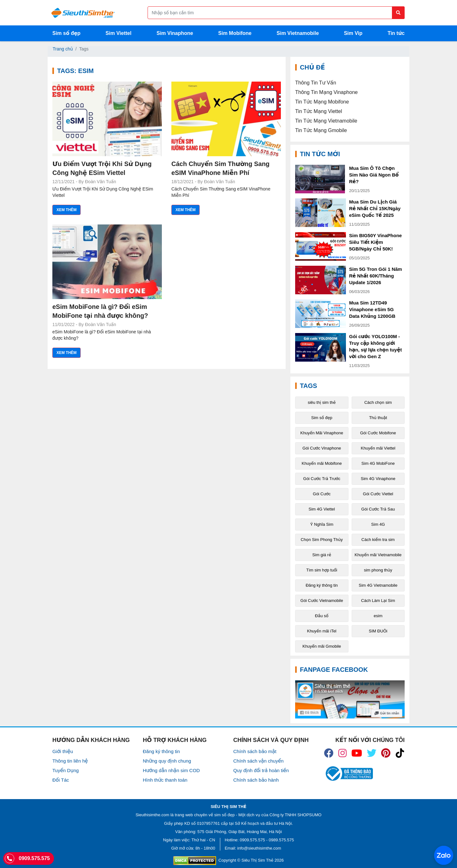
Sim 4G (378, 524)
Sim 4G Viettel (322, 509)
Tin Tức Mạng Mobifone (322, 102)
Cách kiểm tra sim (378, 540)
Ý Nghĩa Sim (322, 524)
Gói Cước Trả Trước (322, 479)
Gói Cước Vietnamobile (322, 601)
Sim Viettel (119, 33)
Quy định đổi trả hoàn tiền (261, 770)
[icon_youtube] (357, 753)
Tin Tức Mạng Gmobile (321, 130)
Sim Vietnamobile (298, 33)
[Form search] (276, 13)
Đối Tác (61, 780)
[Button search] (398, 13)
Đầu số (322, 616)
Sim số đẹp (66, 33)
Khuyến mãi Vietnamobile (378, 555)
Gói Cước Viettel (378, 494)
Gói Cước (322, 494)
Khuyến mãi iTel (322, 631)
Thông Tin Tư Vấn (316, 83)
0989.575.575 (281, 840)
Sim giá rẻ (322, 555)
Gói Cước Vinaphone (322, 448)
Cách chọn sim (378, 402)
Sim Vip (353, 33)
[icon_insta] (342, 753)
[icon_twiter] (372, 753)
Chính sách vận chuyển (258, 761)
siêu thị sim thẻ (322, 402)
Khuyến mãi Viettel (378, 448)
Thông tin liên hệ (70, 761)
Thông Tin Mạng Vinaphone (326, 92)
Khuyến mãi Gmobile (322, 646)
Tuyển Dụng (66, 770)
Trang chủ (63, 49)
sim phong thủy (378, 570)
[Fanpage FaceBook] (350, 699)
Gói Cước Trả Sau (378, 509)
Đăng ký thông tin (322, 585)
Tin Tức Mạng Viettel (319, 111)
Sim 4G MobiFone (378, 463)
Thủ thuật (378, 418)
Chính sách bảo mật (255, 751)
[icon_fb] (329, 753)
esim (378, 616)
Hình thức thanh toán (165, 780)
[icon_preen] (386, 753)
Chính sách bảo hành (256, 780)
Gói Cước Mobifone (378, 433)
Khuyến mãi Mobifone (322, 463)
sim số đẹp (224, 815)
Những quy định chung (167, 761)
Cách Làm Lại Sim (378, 601)
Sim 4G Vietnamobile (378, 585)
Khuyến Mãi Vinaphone (322, 433)
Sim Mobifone (235, 33)
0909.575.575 (253, 840)
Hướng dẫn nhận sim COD (171, 770)
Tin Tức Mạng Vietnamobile (326, 121)
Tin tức (396, 33)
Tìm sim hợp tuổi (322, 570)
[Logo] (83, 13)
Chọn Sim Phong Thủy (322, 540)
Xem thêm (66, 210)
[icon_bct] (348, 774)
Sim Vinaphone (175, 33)
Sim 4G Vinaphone (378, 479)
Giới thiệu (63, 751)
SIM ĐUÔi (378, 631)
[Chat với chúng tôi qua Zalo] (444, 855)
